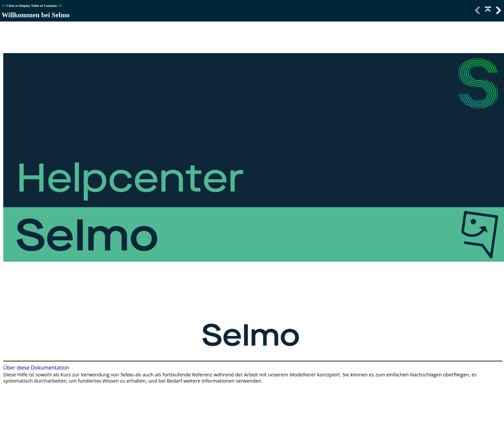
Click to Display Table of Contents (32, 6)
